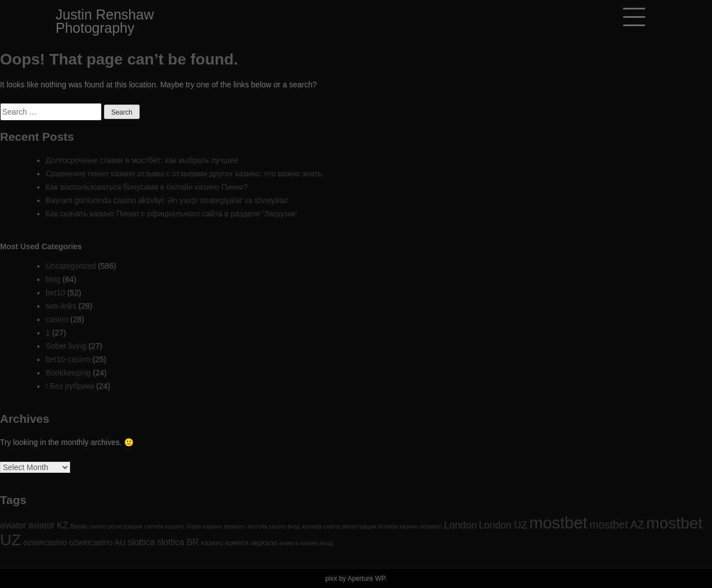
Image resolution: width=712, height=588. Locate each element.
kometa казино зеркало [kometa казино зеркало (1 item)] (411, 526)
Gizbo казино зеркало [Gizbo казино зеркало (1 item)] (216, 526)
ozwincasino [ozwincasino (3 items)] (45, 542)
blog (53, 279)
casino (57, 319)
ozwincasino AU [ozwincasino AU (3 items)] (97, 542)
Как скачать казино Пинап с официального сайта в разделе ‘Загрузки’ (171, 214)
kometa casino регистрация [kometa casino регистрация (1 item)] (339, 526)
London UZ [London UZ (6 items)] (503, 525)
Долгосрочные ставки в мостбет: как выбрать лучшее (142, 160)
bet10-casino (68, 359)
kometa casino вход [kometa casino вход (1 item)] (274, 526)
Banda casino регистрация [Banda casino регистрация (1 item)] (106, 526)
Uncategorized (71, 266)
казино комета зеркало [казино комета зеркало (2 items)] (239, 543)
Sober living (66, 346)
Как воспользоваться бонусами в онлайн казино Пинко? (147, 187)
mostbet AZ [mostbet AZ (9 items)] (617, 525)
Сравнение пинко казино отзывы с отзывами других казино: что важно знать (184, 174)
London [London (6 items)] (460, 525)
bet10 (55, 293)
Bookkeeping (68, 373)
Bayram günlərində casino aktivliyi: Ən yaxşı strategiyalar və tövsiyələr (167, 200)
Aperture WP (366, 579)
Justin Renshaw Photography (105, 21)
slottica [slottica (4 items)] (142, 542)
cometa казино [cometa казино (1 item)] (164, 526)
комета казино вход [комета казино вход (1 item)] (306, 543)
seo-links (61, 306)
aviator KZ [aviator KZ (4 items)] (48, 525)
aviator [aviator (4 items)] (13, 525)
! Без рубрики (70, 386)
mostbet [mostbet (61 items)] (558, 523)
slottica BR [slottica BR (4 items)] (178, 542)
